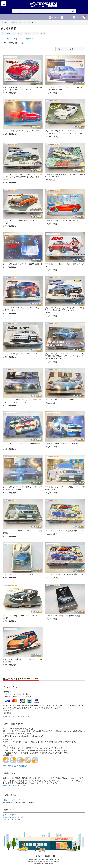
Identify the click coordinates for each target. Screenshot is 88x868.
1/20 (9, 33)
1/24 (14, 33)
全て (3, 33)
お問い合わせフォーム (11, 800)
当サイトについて (10, 815)
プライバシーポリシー (11, 820)
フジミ (43, 33)
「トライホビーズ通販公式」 (44, 856)
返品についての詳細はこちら (14, 786)
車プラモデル (11, 39)
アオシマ (36, 33)
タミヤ (20, 33)
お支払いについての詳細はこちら (16, 717)
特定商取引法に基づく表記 (13, 817)
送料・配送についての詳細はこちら (17, 766)
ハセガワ (27, 33)
